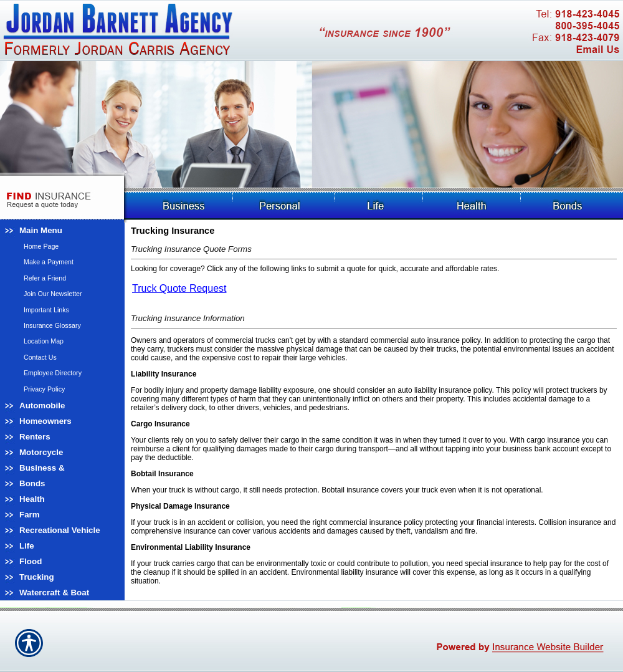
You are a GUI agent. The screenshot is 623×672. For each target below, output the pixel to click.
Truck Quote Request (179, 288)
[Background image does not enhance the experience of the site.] (62, 230)
